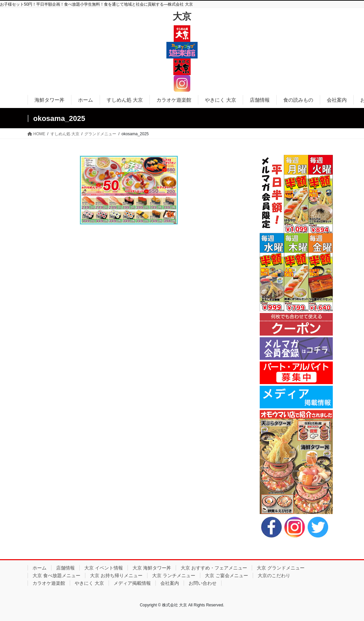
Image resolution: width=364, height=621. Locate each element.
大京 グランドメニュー (281, 568)
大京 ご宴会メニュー (227, 575)
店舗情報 (65, 568)
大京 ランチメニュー (174, 575)
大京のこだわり (274, 575)
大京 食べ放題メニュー (56, 575)
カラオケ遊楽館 (49, 583)
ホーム (40, 568)
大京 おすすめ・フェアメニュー (214, 568)
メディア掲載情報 (132, 583)
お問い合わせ (203, 583)
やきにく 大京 (89, 583)
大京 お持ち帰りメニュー (116, 575)
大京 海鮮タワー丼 (152, 568)
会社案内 (170, 583)
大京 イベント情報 (104, 568)
